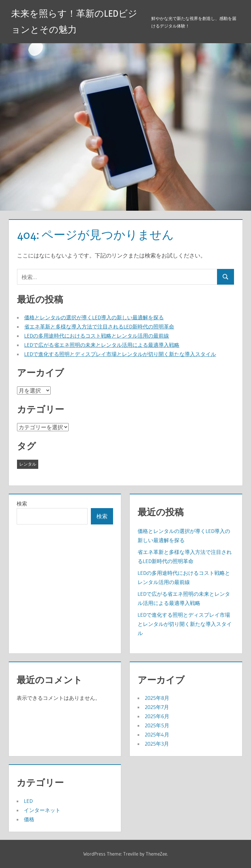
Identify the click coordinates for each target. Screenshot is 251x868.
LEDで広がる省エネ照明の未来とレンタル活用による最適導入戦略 (102, 345)
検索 (22, 504)
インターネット (42, 810)
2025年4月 (157, 735)
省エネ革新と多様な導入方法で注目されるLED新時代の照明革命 (99, 327)
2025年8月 (157, 698)
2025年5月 (157, 725)
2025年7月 (157, 707)
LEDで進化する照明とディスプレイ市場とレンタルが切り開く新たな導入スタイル (120, 354)
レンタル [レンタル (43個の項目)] (28, 464)
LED (28, 801)
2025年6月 (157, 716)
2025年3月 (157, 744)
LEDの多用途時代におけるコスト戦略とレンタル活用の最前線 (97, 336)
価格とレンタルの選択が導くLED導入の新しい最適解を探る (94, 317)
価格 (29, 819)
